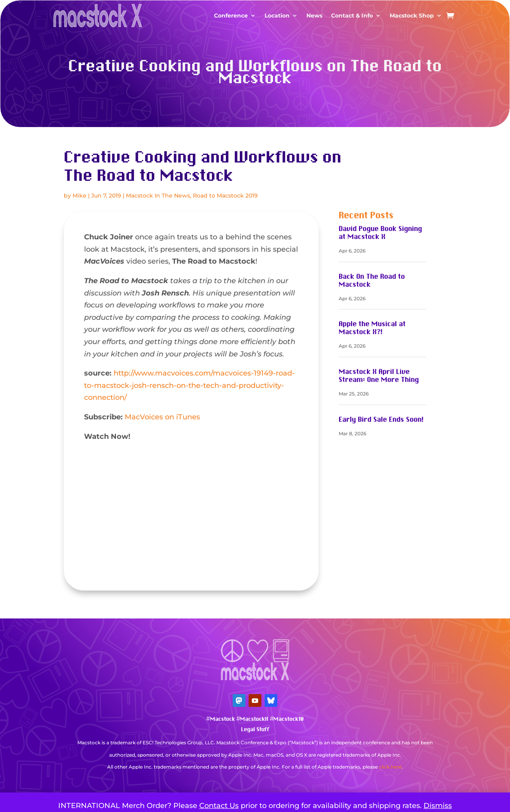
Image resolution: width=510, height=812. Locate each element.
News (314, 16)
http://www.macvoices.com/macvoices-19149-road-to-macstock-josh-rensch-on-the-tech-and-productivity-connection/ (189, 385)
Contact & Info (352, 16)
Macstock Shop (412, 16)
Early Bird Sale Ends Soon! (381, 420)
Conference (231, 16)
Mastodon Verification (255, 779)
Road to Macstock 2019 (225, 196)
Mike (79, 196)
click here (390, 767)
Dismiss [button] (438, 806)
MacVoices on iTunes (162, 417)
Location (277, 16)
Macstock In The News (158, 196)
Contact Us (219, 806)
